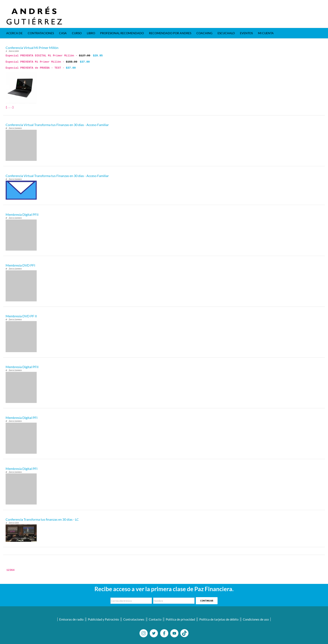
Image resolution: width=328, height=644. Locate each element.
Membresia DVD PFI (20, 265)
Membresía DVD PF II (21, 316)
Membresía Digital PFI (22, 418)
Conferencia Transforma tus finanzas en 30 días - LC (42, 519)
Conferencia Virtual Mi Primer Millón (32, 48)
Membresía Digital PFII (22, 214)
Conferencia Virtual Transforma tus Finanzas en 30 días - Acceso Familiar (57, 125)
